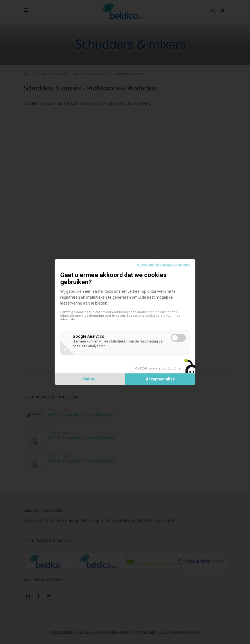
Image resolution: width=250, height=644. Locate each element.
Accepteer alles (160, 379)
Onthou (90, 379)
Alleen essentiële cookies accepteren (163, 265)
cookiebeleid (155, 316)
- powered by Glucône (158, 369)
